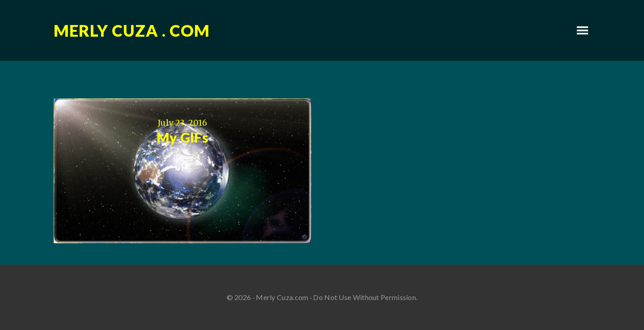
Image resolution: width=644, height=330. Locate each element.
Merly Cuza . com (132, 30)
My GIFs (182, 137)
